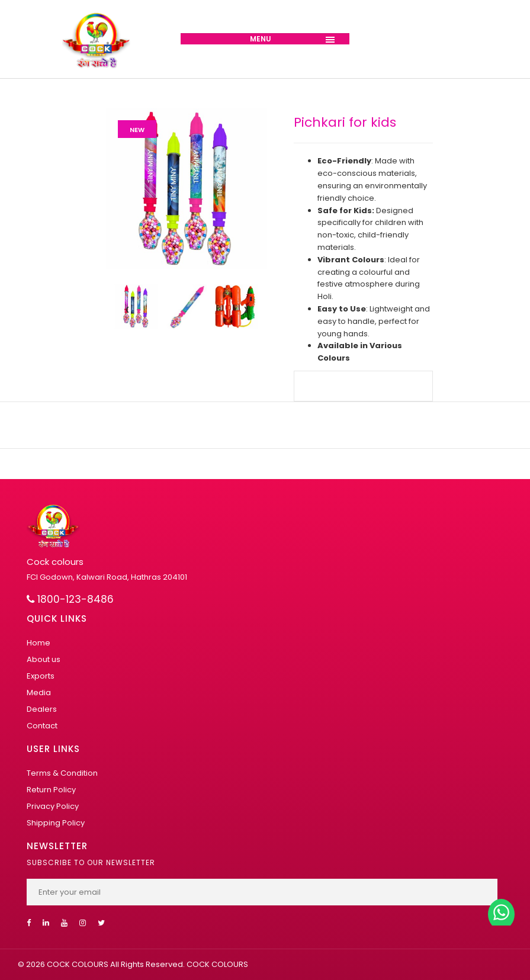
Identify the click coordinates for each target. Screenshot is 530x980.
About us (44, 659)
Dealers (42, 709)
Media (39, 693)
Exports (41, 676)
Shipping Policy (56, 823)
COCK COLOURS (216, 964)
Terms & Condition (62, 773)
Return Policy (51, 790)
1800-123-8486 (70, 599)
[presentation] (127, 309)
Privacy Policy (53, 806)
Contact (42, 726)
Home (38, 643)
